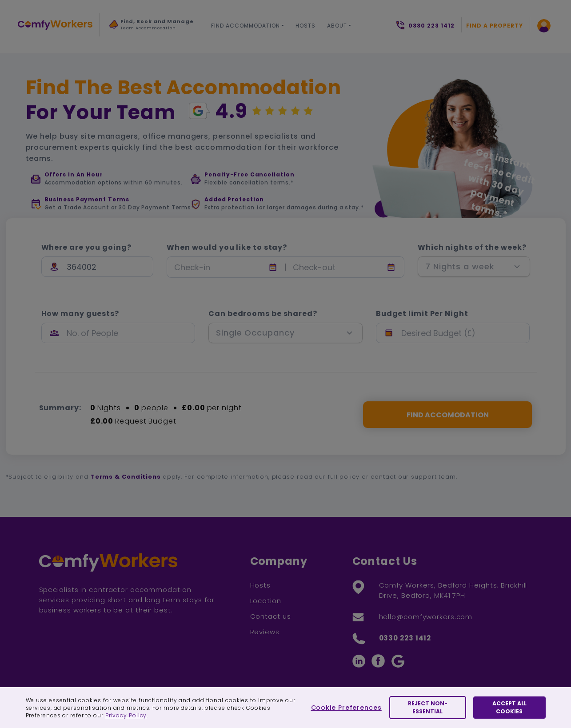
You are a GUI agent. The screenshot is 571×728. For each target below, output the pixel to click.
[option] (151, 27)
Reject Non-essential (428, 707)
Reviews (265, 632)
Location (266, 601)
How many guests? (80, 314)
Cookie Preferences (346, 708)
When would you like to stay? (227, 248)
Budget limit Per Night (422, 314)
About (337, 26)
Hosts (305, 26)
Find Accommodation (246, 26)
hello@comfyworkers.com (426, 617)
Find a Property (495, 26)
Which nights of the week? (472, 248)
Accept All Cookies (509, 707)
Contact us (271, 616)
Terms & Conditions (126, 477)
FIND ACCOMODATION (448, 415)
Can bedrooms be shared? (263, 314)
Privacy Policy (126, 715)
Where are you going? (86, 248)
